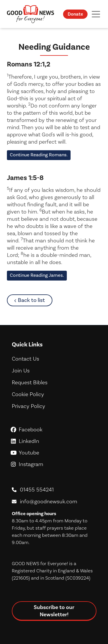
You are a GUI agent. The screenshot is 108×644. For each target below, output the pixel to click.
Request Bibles (30, 383)
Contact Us (25, 359)
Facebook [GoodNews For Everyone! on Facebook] (54, 430)
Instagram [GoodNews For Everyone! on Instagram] (54, 464)
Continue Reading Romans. (39, 155)
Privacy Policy (29, 406)
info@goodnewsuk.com (49, 502)
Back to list (35, 300)
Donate (75, 14)
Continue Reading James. (37, 275)
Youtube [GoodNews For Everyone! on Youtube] (54, 453)
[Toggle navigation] (96, 14)
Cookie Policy (28, 394)
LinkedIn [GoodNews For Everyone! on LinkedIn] (54, 441)
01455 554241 (37, 490)
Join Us (21, 371)
